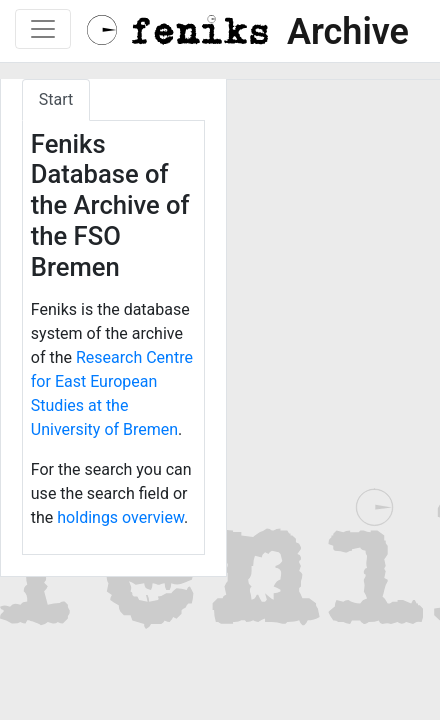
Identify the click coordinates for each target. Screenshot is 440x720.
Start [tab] (56, 99)
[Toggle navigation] (43, 29)
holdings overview (120, 517)
